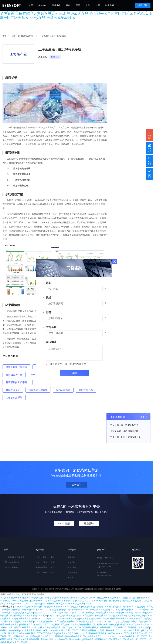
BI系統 (71, 578)
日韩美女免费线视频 (26, 633)
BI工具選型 (72, 572)
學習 (78, 5)
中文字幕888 (32, 636)
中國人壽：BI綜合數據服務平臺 (126, 437)
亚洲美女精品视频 (88, 630)
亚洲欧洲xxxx (39, 619)
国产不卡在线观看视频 (69, 619)
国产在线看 (128, 607)
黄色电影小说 (145, 622)
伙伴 (88, 5)
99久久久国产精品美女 (141, 619)
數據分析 (71, 562)
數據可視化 (72, 567)
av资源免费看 (28, 610)
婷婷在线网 (89, 639)
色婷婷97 (77, 607)
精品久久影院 (70, 613)
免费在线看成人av (145, 625)
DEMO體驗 (64, 523)
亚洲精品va (57, 613)
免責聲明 (117, 589)
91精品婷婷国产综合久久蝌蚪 (68, 639)
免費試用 (143, 5)
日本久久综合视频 (51, 625)
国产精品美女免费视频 (65, 622)
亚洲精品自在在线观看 (139, 628)
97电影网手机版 (56, 616)
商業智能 (71, 557)
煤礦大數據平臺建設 (16, 367)
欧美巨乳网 (52, 619)
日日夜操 (43, 616)
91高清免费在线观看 (106, 613)
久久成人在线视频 (86, 613)
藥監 (45, 572)
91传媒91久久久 (116, 633)
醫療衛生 (39, 567)
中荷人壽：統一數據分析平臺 (124, 425)
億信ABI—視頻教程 (12, 567)
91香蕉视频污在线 (73, 616)
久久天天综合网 (142, 610)
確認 (74, 373)
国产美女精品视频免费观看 (27, 639)
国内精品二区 (63, 628)
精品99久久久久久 (43, 613)
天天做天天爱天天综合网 (136, 633)
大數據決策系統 (14, 398)
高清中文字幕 (47, 639)
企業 (38, 572)
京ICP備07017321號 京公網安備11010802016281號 (94, 589)
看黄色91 (65, 625)
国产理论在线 (116, 639)
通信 (45, 567)
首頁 (31, 5)
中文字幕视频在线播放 (91, 619)
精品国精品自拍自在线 (31, 625)
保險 (38, 562)
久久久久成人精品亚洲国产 (129, 630)
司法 (52, 562)
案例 (68, 5)
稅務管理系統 (63, 390)
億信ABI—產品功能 (12, 562)
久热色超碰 (140, 607)
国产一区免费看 (26, 622)
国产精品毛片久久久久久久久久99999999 (102, 636)
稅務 (38, 557)
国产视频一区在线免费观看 (95, 616)
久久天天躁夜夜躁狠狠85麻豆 (34, 630)
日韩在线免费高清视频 (81, 625)
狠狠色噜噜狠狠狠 (58, 610)
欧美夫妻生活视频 (129, 622)
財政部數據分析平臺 (16, 382)
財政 (45, 557)
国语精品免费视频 (90, 628)
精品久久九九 (113, 622)
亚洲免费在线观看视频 (96, 633)
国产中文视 (140, 613)
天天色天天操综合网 (47, 633)
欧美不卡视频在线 (106, 630)
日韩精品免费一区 (127, 625)
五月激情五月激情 (85, 622)
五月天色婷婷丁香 (136, 616)
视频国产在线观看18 (23, 628)
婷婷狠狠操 (14, 630)
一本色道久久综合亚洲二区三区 (64, 630)
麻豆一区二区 (42, 610)
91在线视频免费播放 (44, 622)
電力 (45, 562)
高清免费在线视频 (74, 636)
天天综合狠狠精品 (9, 622)
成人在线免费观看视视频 (98, 610)
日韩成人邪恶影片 (113, 607)
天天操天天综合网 (118, 616)
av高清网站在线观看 (22, 619)
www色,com (100, 622)
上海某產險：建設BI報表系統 (124, 431)
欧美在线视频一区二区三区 (135, 636)
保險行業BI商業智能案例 (23, 36)
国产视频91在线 (100, 625)
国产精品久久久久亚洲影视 (51, 636)
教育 (52, 567)
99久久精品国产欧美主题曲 (30, 607)
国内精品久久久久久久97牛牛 (58, 607)
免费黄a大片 (7, 628)
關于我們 (110, 5)
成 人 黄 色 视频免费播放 (122, 610)
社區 (98, 5)
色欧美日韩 (76, 628)
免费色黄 (113, 625)
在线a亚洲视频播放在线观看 (116, 619)
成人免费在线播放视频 (45, 628)
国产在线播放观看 (76, 610)
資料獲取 (76, 485)
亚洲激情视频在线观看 (93, 607)
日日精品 (16, 610)
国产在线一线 (120, 628)
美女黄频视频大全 (25, 613)
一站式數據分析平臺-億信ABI (14, 559)
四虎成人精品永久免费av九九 (71, 633)
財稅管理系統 (13, 390)
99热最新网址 (106, 628)
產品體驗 (89, 523)
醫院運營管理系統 (38, 390)
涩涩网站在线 (102, 639)
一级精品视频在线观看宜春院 (24, 616)
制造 (52, 572)
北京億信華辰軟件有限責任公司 (62, 589)
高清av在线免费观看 (10, 625)
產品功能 (56, 5)
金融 (52, 557)
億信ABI (42, 5)
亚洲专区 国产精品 (125, 613)
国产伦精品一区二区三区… (136, 639)
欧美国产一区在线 (19, 642)
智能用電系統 (86, 390)
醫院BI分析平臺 (14, 375)
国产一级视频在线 (16, 636)
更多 (143, 417)
